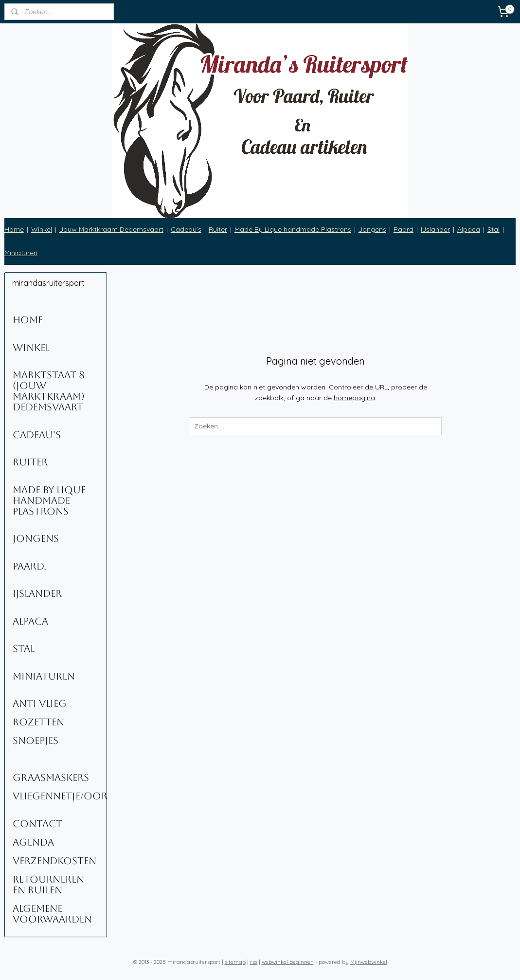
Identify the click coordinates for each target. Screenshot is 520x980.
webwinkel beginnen (288, 962)
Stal (493, 229)
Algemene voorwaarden (52, 914)
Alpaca (469, 229)
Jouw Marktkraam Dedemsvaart (111, 229)
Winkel (42, 229)
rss (254, 962)
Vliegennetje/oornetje (60, 796)
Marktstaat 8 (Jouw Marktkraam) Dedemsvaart (49, 391)
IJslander (435, 229)
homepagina (354, 398)
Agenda (33, 842)
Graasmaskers (51, 777)
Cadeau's (186, 229)
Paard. (29, 566)
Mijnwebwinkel (369, 962)
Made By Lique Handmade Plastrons (49, 500)
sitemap (235, 962)
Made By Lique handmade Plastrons (293, 229)
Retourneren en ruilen (48, 885)
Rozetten (38, 722)
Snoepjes (36, 740)
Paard (403, 229)
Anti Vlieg (40, 703)
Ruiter (218, 229)
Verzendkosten (54, 861)
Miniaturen (21, 253)
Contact (37, 824)
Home (14, 229)
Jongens (372, 229)
